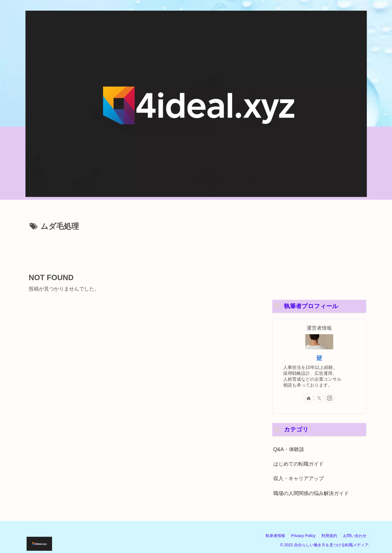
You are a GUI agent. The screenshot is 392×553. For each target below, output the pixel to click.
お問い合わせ (355, 536)
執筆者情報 (275, 536)
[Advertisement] (141, 249)
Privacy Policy (303, 536)
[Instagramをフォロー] (330, 398)
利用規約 (329, 536)
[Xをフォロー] (319, 398)
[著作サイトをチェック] (308, 398)
